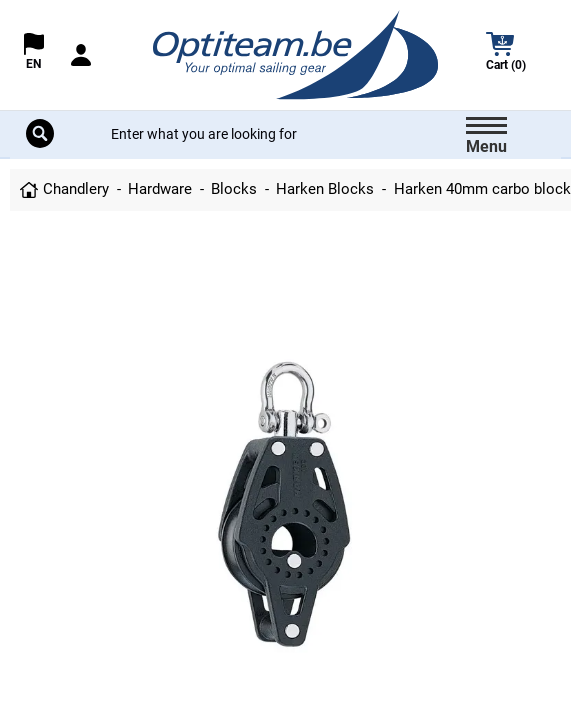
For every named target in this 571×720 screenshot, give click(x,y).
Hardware (160, 189)
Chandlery (76, 189)
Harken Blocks (325, 189)
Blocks (234, 189)
